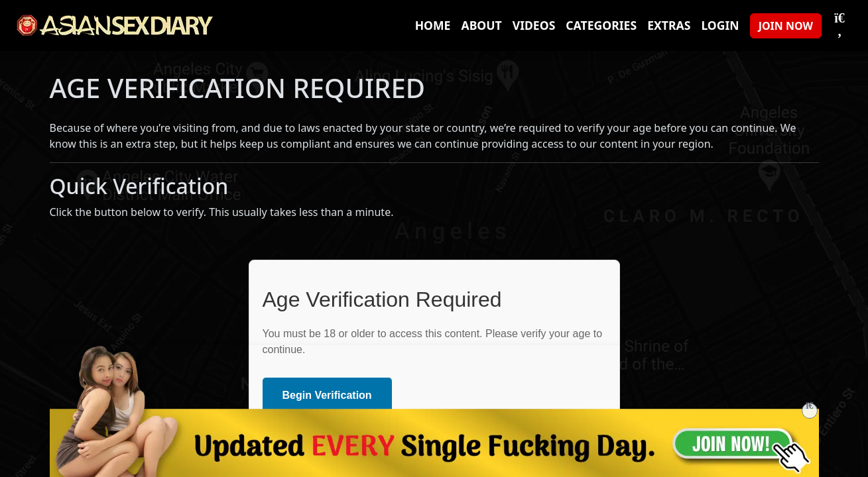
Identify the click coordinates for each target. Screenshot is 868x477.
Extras (669, 25)
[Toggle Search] (839, 26)
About (481, 25)
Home (433, 25)
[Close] (810, 411)
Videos (534, 25)
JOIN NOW (786, 26)
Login (720, 25)
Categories (601, 25)
